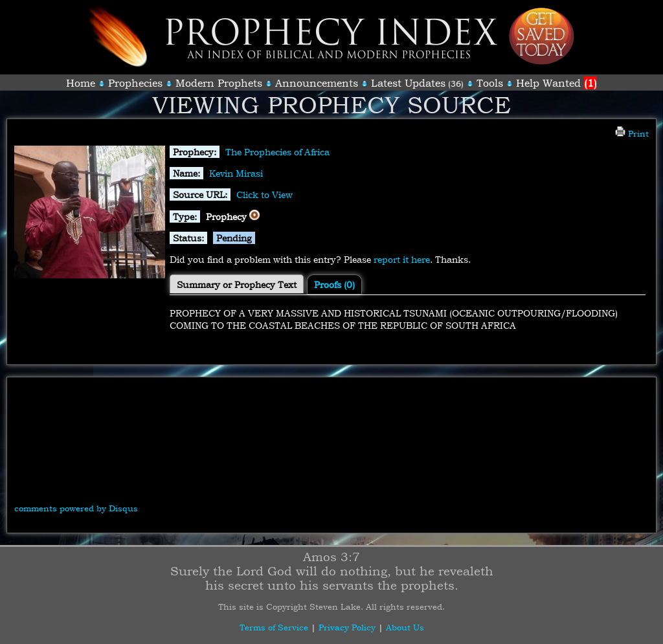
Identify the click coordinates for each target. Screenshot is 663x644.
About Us (405, 627)
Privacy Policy (347, 627)
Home (81, 83)
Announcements (317, 83)
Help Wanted (556, 83)
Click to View (264, 194)
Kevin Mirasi (236, 173)
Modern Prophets (219, 83)
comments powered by (76, 508)
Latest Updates (408, 83)
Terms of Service (274, 627)
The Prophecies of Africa (277, 152)
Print (632, 133)
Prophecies (135, 83)
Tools (490, 83)
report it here (402, 259)
